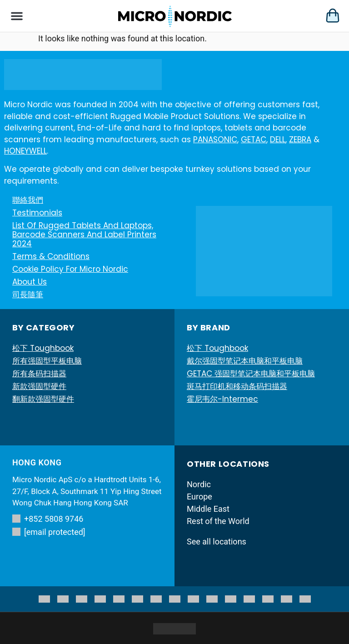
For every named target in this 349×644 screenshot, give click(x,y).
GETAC (254, 140)
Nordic (199, 484)
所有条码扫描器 (39, 374)
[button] (17, 16)
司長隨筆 (28, 295)
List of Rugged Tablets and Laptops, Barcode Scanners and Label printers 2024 (84, 235)
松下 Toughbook (43, 348)
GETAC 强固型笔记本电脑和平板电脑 (251, 374)
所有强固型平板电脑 (47, 361)
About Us (30, 282)
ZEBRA (300, 140)
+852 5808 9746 (48, 519)
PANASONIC (215, 140)
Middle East (208, 509)
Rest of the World (218, 521)
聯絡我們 (28, 200)
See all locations (217, 542)
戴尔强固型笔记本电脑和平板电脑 (245, 361)
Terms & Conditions (51, 256)
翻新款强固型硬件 (43, 399)
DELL (278, 140)
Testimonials (37, 213)
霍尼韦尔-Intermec (222, 399)
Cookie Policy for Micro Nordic (70, 269)
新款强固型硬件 (39, 386)
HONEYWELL (25, 151)
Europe (199, 497)
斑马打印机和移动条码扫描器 (237, 386)
